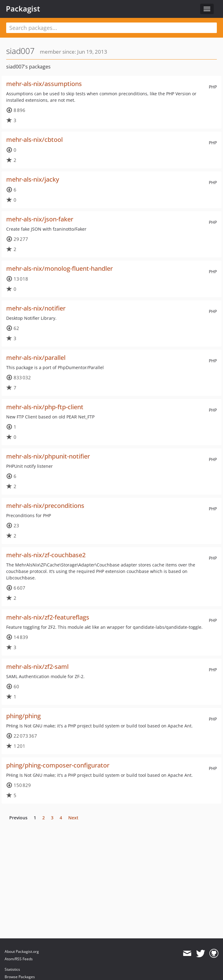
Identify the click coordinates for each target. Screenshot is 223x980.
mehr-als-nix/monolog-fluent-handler (59, 268)
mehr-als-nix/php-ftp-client (45, 407)
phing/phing (23, 716)
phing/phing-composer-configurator (58, 765)
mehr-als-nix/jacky (33, 179)
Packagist (23, 9)
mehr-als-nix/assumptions (44, 84)
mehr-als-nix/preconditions (45, 506)
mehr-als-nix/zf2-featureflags (48, 617)
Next (73, 818)
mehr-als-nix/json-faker (40, 219)
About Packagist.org (22, 951)
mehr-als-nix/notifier (36, 308)
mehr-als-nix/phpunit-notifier (48, 456)
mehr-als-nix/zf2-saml (37, 667)
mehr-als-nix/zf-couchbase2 (46, 555)
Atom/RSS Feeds (19, 959)
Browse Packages (20, 977)
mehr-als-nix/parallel (36, 358)
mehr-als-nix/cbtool (34, 140)
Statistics (12, 969)
